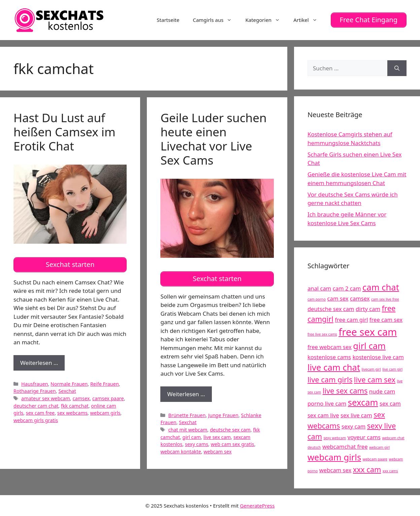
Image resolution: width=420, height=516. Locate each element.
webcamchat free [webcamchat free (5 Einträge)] (345, 446)
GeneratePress (257, 506)
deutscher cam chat (36, 405)
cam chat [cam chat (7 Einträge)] (381, 287)
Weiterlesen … (42, 364)
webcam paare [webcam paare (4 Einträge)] (375, 459)
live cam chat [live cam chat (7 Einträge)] (334, 367)
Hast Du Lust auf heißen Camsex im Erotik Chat (64, 131)
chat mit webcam (188, 429)
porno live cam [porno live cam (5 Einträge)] (327, 403)
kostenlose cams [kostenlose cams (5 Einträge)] (329, 357)
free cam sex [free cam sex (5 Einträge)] (386, 320)
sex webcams (72, 412)
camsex (81, 398)
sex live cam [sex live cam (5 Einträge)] (356, 415)
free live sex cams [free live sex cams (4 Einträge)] (322, 334)
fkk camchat (75, 405)
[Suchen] (397, 68)
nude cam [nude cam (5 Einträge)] (382, 391)
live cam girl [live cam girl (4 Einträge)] (392, 369)
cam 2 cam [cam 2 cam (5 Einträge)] (347, 288)
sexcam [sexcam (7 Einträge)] (363, 402)
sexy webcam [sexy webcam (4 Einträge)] (335, 438)
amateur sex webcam (46, 398)
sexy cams (197, 444)
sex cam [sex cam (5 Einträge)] (390, 403)
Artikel (309, 20)
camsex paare (108, 398)
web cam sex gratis (233, 444)
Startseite (168, 20)
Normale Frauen (69, 383)
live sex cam (217, 436)
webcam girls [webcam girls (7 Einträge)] (334, 457)
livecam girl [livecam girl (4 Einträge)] (371, 369)
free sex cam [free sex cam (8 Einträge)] (368, 332)
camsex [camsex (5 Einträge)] (360, 298)
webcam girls (105, 412)
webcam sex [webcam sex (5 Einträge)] (335, 470)
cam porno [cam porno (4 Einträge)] (317, 299)
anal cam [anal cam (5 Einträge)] (319, 288)
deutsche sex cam (230, 429)
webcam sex (217, 451)
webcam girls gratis (36, 420)
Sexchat (67, 391)
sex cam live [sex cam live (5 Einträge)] (323, 415)
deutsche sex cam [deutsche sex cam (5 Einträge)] (331, 308)
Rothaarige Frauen (35, 391)
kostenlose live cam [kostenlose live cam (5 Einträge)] (378, 357)
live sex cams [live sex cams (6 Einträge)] (345, 390)
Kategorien (266, 20)
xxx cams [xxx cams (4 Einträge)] (390, 471)
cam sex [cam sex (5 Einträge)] (338, 298)
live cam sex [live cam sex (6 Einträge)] (375, 379)
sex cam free (40, 412)
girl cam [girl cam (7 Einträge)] (369, 346)
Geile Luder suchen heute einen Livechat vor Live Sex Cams (213, 139)
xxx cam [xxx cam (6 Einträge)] (367, 469)
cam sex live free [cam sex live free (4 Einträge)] (385, 299)
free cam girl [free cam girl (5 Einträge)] (351, 320)
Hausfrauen (35, 383)
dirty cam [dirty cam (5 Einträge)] (368, 308)
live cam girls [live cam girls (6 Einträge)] (330, 379)
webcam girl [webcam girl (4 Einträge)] (379, 447)
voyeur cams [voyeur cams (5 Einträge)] (364, 437)
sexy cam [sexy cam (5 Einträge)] (353, 426)
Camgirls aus (216, 20)
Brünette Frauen (187, 415)
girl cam (192, 436)
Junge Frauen (223, 415)
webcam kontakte (181, 451)
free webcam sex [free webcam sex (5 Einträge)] (330, 347)
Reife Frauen (105, 383)
